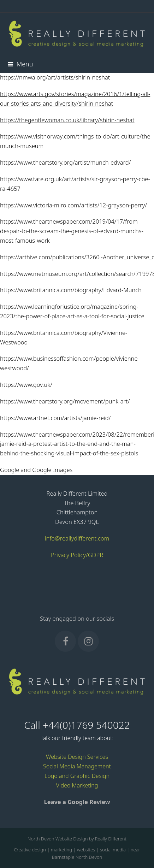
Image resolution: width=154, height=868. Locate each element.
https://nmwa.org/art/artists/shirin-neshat (55, 77)
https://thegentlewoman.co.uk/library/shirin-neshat (67, 120)
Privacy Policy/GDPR (77, 555)
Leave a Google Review (77, 802)
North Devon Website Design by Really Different (77, 839)
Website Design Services (77, 757)
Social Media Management (77, 766)
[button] (20, 64)
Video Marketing (77, 785)
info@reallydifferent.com (77, 538)
